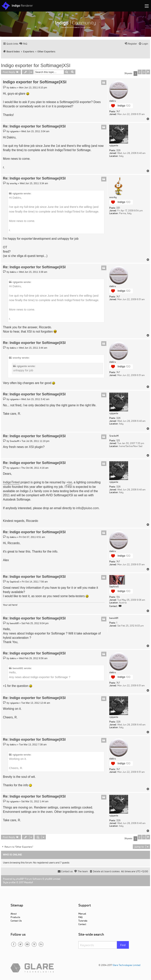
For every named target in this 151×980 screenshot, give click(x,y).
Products (15, 917)
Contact (82, 924)
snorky (113, 197)
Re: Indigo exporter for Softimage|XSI (34, 126)
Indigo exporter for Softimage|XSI (36, 65)
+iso (69, 482)
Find (123, 945)
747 (118, 111)
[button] (148, 72)
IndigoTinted (11, 482)
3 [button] (144, 72)
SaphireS (114, 587)
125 (118, 441)
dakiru (113, 101)
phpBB (20, 879)
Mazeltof (28, 882)
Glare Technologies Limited (127, 965)
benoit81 (114, 618)
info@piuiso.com (88, 508)
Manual (82, 914)
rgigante (114, 145)
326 (118, 150)
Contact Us (16, 921)
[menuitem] (23, 44)
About (14, 914)
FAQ (80, 917)
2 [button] (140, 72)
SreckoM (114, 436)
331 (118, 208)
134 (118, 597)
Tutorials (83, 921)
